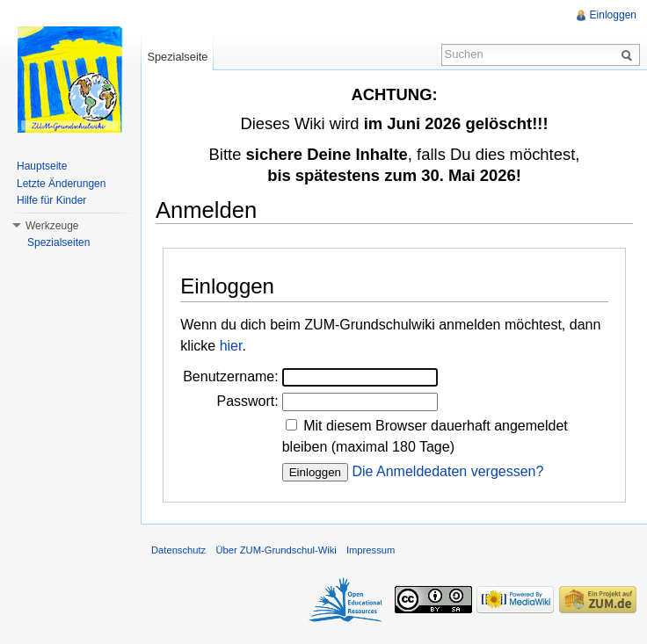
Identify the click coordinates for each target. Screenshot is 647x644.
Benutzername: (231, 376)
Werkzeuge (52, 226)
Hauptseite (42, 166)
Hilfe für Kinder (51, 200)
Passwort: (247, 401)
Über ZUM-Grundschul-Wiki (276, 550)
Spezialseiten (58, 242)
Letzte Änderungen (61, 184)
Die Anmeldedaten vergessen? (447, 471)
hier (231, 346)
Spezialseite (177, 57)
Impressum (371, 550)
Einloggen (613, 15)
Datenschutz (178, 550)
